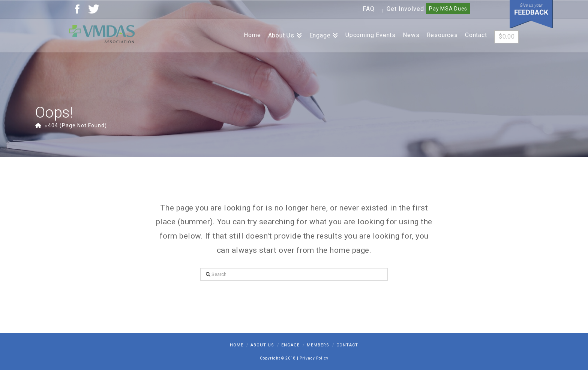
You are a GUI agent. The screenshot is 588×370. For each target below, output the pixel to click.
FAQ (369, 9)
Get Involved (405, 9)
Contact (347, 345)
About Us (262, 345)
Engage (290, 345)
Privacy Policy (314, 358)
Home (237, 345)
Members (318, 345)
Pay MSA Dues (448, 9)
